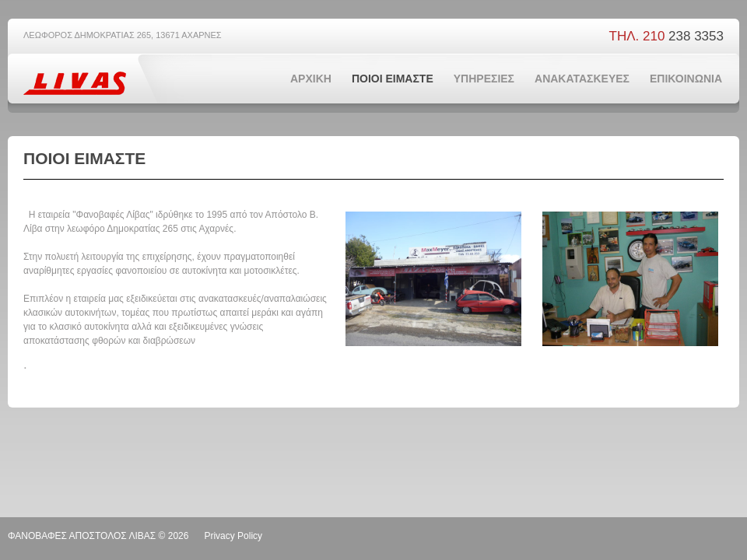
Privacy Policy (233, 536)
